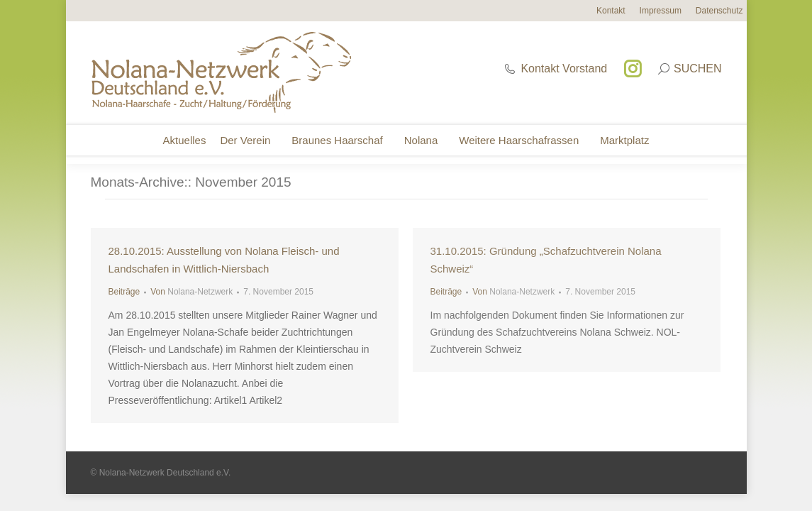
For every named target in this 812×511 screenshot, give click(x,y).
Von (191, 292)
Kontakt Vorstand (555, 68)
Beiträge (124, 292)
